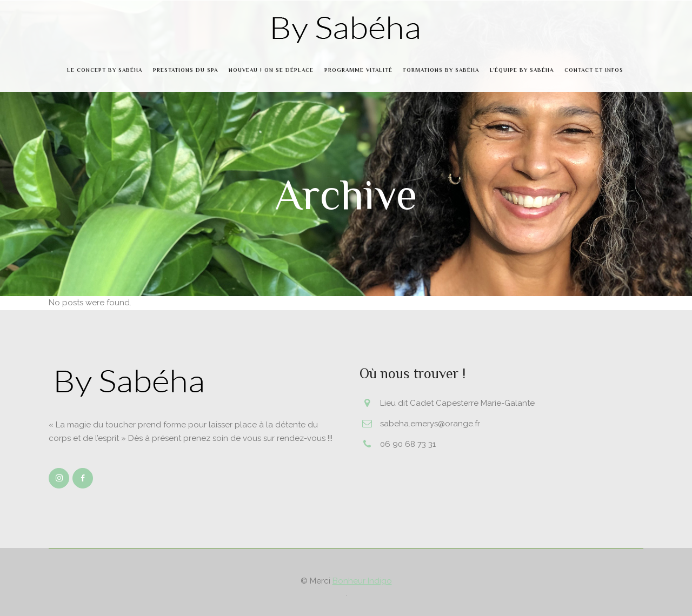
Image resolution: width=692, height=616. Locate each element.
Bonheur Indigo (362, 581)
